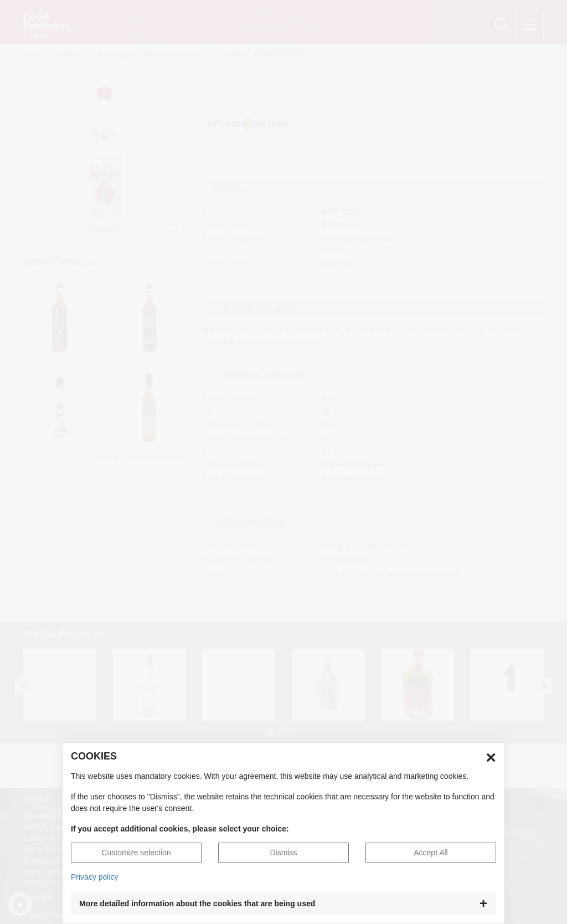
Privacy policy (95, 877)
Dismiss (283, 853)
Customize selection (136, 853)
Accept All (431, 853)
